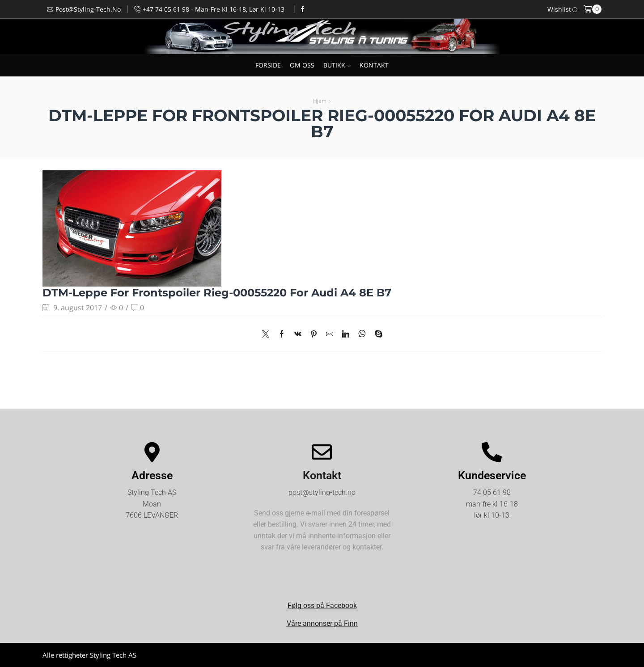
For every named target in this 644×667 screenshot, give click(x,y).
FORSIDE (268, 65)
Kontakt (322, 475)
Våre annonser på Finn (322, 623)
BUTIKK (337, 65)
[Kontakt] (322, 452)
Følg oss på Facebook (322, 606)
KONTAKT (374, 65)
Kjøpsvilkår (585, 655)
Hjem (320, 101)
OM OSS (302, 65)
